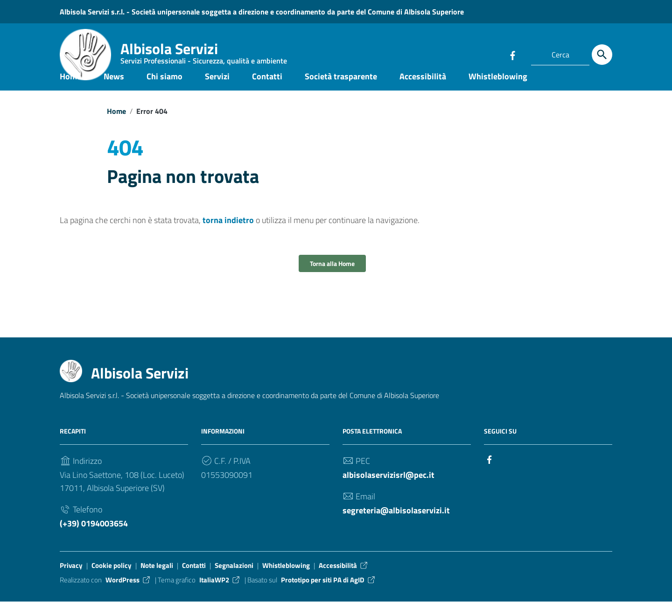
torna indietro (228, 234)
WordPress (128, 594)
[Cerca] (602, 55)
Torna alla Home (332, 278)
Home (70, 90)
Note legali (157, 580)
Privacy (71, 580)
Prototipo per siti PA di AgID (329, 594)
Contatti (267, 90)
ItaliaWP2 (220, 594)
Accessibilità (423, 90)
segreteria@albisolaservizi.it (396, 525)
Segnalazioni (234, 580)
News (114, 90)
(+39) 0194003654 (94, 538)
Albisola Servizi (204, 54)
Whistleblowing (498, 90)
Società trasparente (341, 90)
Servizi (217, 90)
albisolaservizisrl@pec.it (388, 489)
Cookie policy (112, 580)
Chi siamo (164, 90)
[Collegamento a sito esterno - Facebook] (512, 55)
